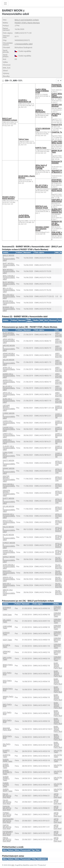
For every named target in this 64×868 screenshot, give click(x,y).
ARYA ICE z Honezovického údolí (9, 394)
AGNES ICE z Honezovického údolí (9, 376)
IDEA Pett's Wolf (7, 721)
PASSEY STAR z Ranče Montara (27, 23)
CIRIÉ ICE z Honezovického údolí (9, 442)
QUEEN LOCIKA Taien (6, 785)
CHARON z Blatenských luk (25, 101)
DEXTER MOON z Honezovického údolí (9, 479)
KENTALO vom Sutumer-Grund (42, 207)
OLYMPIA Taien (6, 646)
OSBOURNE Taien (7, 627)
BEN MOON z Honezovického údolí (9, 271)
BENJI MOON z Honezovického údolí (9, 277)
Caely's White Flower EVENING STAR (42, 91)
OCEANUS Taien (7, 608)
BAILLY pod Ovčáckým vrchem (27, 20)
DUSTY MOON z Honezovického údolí (9, 501)
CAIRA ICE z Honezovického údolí (9, 423)
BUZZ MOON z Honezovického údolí (9, 284)
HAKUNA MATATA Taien (57, 608)
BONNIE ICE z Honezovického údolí (9, 309)
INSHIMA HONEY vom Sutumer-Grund (42, 229)
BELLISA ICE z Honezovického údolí (9, 296)
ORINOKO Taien (7, 652)
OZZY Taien (7, 640)
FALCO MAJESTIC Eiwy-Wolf (7, 796)
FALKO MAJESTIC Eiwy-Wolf (59, 559)
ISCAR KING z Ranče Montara (27, 177)
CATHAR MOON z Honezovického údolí (9, 408)
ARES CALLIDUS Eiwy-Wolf (59, 335)
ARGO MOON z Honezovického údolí (9, 341)
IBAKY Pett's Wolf (8, 666)
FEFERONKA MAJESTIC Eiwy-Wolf (8, 833)
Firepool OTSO (57, 125)
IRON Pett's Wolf (7, 737)
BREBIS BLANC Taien (58, 151)
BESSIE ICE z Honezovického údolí (9, 303)
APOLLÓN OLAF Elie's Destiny (60, 529)
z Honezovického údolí (24, 44)
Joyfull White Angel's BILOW (24, 216)
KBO (13, 865)
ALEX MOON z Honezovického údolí (9, 335)
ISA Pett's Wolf (7, 745)
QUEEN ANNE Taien (8, 760)
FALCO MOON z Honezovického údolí (9, 529)
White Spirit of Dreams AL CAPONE (41, 167)
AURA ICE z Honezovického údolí (9, 401)
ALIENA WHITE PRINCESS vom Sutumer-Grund (58, 211)
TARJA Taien (24, 139)
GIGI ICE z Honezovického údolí (9, 585)
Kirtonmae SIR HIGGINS (57, 162)
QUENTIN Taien (6, 756)
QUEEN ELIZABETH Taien (7, 772)
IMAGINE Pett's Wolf (7, 729)
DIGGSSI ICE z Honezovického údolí (9, 516)
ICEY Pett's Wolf (7, 674)
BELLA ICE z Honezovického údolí (9, 290)
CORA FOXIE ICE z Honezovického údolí (9, 455)
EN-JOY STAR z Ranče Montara (42, 186)
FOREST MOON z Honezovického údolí (9, 545)
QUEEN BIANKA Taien (6, 766)
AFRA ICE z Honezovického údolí (9, 369)
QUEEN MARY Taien (8, 790)
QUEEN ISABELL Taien (6, 778)
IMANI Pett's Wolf (8, 689)
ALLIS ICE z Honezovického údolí (9, 388)
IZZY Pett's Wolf (7, 713)
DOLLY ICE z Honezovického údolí (9, 522)
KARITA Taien (41, 148)
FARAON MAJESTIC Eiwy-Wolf (7, 808)
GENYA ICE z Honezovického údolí (9, 579)
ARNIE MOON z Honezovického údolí (9, 355)
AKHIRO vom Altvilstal (57, 105)
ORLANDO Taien (7, 621)
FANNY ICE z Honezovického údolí (9, 552)
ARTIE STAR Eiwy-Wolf (58, 796)
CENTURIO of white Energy (57, 201)
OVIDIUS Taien (6, 634)
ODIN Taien (7, 615)
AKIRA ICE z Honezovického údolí (9, 382)
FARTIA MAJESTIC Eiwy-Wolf (7, 827)
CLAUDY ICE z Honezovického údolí (9, 448)
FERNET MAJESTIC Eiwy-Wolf (7, 814)
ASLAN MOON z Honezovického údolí (9, 362)
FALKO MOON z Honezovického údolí (9, 537)
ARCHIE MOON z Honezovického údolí (9, 348)
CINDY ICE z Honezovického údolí (9, 435)
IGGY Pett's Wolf (7, 681)
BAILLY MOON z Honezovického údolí (9, 258)
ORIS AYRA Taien (7, 659)
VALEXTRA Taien (58, 751)
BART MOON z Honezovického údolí (9, 265)
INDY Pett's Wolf (7, 705)
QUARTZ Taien (6, 751)
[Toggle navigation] (5, 3)
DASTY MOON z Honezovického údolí (9, 463)
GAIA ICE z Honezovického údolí (9, 573)
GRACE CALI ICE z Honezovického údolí (9, 592)
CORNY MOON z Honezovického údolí (9, 416)
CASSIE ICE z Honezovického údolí (9, 429)
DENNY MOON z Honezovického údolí (9, 471)
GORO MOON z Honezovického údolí (9, 566)
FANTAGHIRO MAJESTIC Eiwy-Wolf (8, 821)
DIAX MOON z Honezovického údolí (9, 486)
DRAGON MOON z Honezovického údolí (9, 493)
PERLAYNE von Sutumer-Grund (58, 233)
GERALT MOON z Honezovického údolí (9, 559)
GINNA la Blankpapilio (40, 111)
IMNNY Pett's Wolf (8, 697)
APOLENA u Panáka (56, 115)
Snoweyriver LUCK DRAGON (58, 85)
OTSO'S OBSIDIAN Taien (43, 129)
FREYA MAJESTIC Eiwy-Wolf (7, 839)
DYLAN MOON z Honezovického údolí (9, 509)
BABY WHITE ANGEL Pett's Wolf (58, 666)
